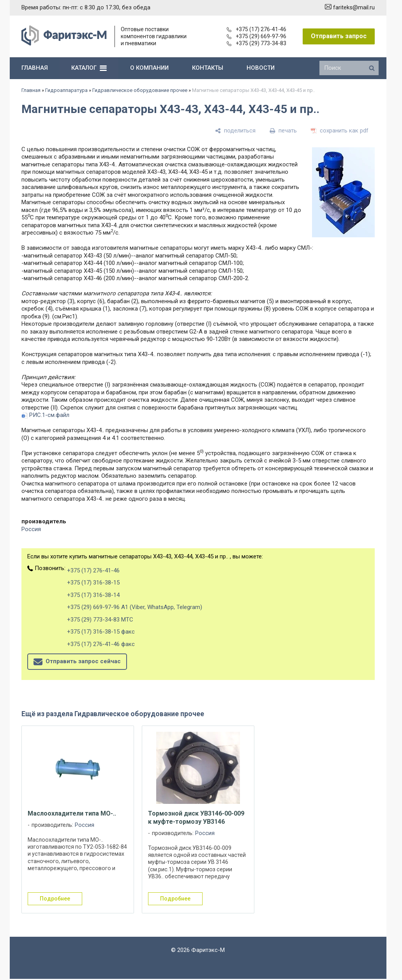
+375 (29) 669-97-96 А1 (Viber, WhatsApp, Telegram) (135, 607)
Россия (31, 529)
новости (261, 68)
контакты (208, 68)
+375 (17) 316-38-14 (93, 595)
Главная (31, 90)
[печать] (283, 131)
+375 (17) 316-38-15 (93, 583)
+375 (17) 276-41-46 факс (101, 644)
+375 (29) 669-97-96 (257, 36)
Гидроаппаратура (66, 90)
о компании (149, 68)
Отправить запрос (339, 36)
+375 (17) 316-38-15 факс (101, 632)
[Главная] (64, 44)
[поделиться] (235, 131)
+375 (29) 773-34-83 (257, 43)
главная (35, 68)
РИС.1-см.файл (49, 415)
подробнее (55, 899)
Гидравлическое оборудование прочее (140, 90)
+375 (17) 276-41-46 (257, 29)
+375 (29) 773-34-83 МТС (100, 620)
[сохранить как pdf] (340, 131)
